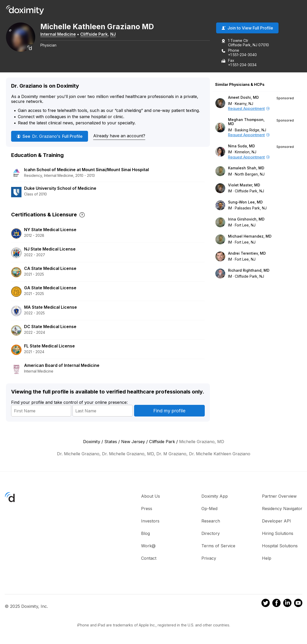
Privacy (209, 558)
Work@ (148, 546)
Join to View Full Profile (247, 28)
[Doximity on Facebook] (276, 604)
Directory (211, 534)
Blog (145, 534)
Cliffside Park (96, 34)
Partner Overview (279, 496)
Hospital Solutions (280, 546)
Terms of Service (218, 546)
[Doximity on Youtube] (298, 604)
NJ (115, 34)
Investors (150, 521)
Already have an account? (119, 136)
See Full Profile (50, 136)
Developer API (276, 521)
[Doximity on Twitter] (266, 604)
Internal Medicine (60, 34)
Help (267, 558)
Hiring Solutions (278, 534)
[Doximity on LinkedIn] (287, 604)
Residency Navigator (282, 509)
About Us (151, 496)
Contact (149, 558)
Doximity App (215, 496)
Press (147, 509)
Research (211, 521)
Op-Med (209, 509)
